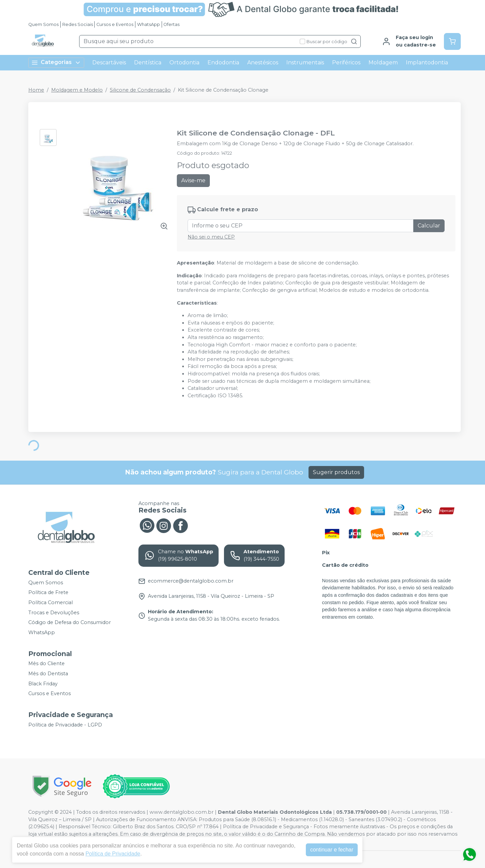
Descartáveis (109, 63)
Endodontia (223, 63)
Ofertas (171, 24)
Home (36, 90)
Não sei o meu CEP (211, 237)
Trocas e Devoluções (54, 613)
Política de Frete (48, 593)
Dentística (148, 63)
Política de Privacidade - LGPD (65, 725)
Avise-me (193, 180)
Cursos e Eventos (115, 24)
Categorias (56, 63)
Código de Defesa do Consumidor (70, 622)
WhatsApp (149, 24)
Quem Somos (43, 24)
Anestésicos (263, 63)
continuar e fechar (332, 850)
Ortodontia (184, 63)
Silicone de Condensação (140, 90)
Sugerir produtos (336, 472)
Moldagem (383, 63)
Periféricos (346, 63)
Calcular (429, 226)
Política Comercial (51, 602)
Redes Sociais (78, 24)
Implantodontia (427, 63)
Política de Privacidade (113, 854)
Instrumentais (305, 63)
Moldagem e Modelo (77, 90)
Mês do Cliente (46, 664)
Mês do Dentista (48, 674)
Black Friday (43, 684)
